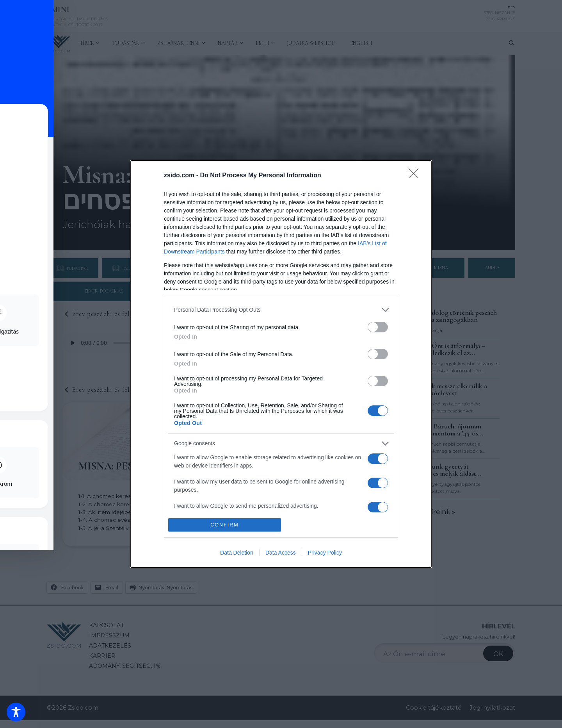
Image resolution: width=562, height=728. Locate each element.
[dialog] (281, 364)
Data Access (281, 553)
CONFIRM (225, 525)
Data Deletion (237, 553)
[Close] (416, 176)
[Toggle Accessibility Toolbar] (16, 712)
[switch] (378, 327)
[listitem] (281, 310)
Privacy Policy (325, 553)
